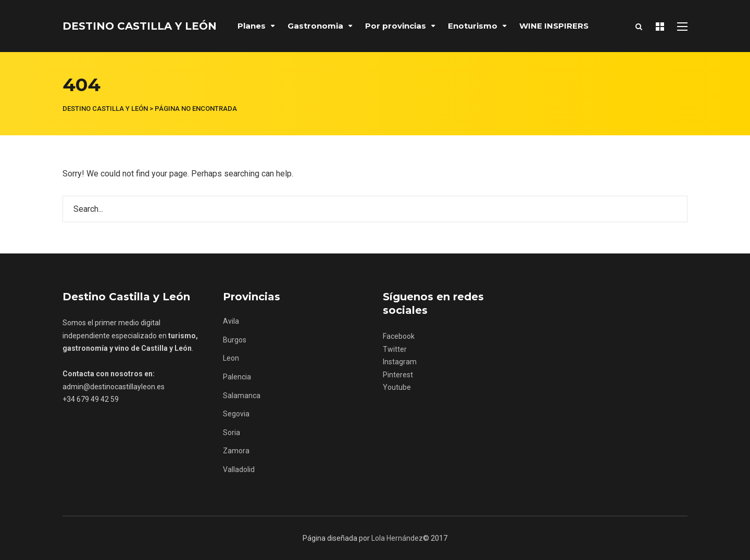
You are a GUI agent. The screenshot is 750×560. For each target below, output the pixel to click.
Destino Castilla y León (140, 26)
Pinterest (398, 375)
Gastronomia (315, 26)
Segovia (236, 414)
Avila (231, 321)
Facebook (399, 336)
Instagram (400, 362)
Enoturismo (473, 26)
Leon (231, 358)
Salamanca (242, 396)
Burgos (235, 340)
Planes (252, 26)
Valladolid (239, 469)
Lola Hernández (397, 538)
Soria (232, 432)
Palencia (237, 377)
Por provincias (396, 26)
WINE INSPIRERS (554, 26)
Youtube (397, 387)
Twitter (395, 349)
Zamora (236, 451)
